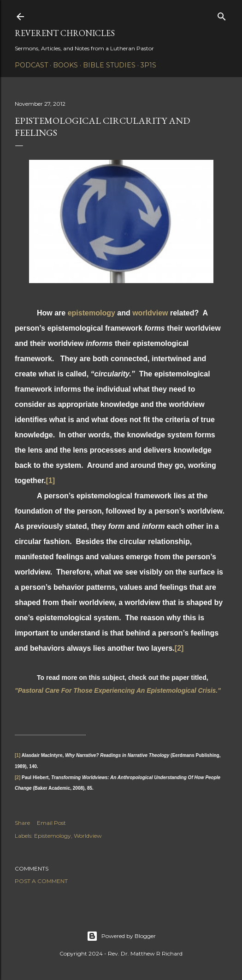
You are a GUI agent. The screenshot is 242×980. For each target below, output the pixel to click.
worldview (150, 313)
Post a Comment (41, 881)
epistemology (91, 313)
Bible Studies (109, 65)
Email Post (51, 823)
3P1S (148, 65)
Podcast (31, 65)
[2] (179, 648)
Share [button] (22, 823)
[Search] (222, 15)
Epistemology (53, 836)
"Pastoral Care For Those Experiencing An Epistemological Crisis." (118, 690)
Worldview (88, 836)
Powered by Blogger (121, 936)
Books (65, 65)
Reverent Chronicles (65, 33)
